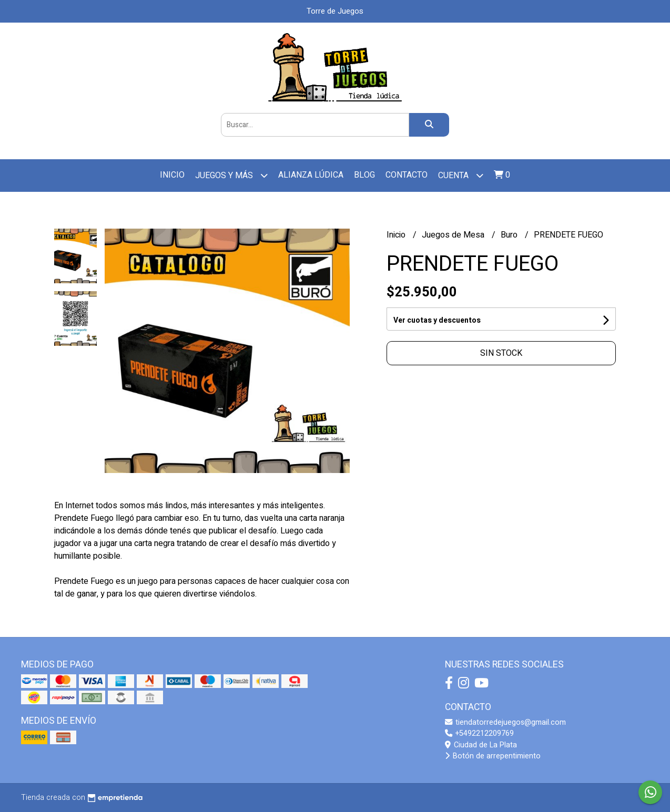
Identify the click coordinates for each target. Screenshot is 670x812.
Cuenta (461, 175)
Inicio (172, 175)
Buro (510, 235)
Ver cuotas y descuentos (437, 320)
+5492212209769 (479, 733)
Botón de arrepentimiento (493, 756)
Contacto (407, 175)
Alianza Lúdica (311, 175)
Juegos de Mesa (454, 235)
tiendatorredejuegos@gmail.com (505, 722)
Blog (364, 175)
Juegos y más (231, 175)
